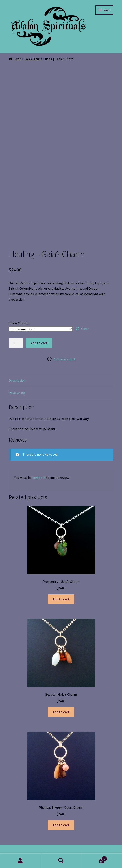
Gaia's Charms (33, 59)
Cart (94, 858)
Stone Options (19, 323)
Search (61, 861)
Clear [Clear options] (85, 329)
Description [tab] (17, 380)
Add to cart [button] (61, 599)
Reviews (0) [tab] (17, 393)
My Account (20, 861)
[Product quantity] (16, 343)
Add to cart (39, 343)
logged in (39, 478)
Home (17, 59)
